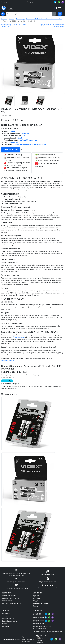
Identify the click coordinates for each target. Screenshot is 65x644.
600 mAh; (25, 134)
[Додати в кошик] (11, 149)
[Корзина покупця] (60, 14)
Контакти (37, 598)
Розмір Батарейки (11, 140)
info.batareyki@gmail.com (42, 626)
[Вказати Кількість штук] (42, 149)
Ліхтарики (6, 626)
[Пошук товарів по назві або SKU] (29, 14)
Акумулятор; (14, 142)
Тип (5, 142)
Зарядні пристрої (8, 619)
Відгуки (36, 601)
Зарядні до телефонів (10, 621)
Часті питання (7, 601)
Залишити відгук (7, 381)
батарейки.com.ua (19, 337)
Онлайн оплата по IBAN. (47, 155)
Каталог (11, 19)
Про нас (36, 596)
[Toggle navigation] (11, 8)
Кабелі (5, 624)
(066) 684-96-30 (39, 617)
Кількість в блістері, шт (12, 136)
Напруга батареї (10, 138)
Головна (4, 19)
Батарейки (6, 613)
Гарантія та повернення (11, 598)
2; (24, 136)
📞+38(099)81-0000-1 (6, 2)
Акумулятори (7, 616)
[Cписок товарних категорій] (3, 14)
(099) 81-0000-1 (39, 614)
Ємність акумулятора (12, 134)
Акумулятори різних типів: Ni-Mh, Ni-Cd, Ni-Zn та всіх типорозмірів (39, 19)
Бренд (6, 131)
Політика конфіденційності (12, 603)
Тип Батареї (8, 144)
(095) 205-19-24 (39, 621)
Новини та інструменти (41, 603)
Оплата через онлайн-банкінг (49, 160)
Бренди (36, 606)
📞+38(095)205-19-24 (32, 2)
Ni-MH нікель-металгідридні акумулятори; (31, 144)
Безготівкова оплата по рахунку (49, 157)
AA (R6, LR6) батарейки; (28, 140)
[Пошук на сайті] (54, 14)
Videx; (13, 131)
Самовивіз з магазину (15, 155)
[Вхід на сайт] (58, 8)
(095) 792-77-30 (39, 624)
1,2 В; (20, 138)
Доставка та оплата (9, 596)
